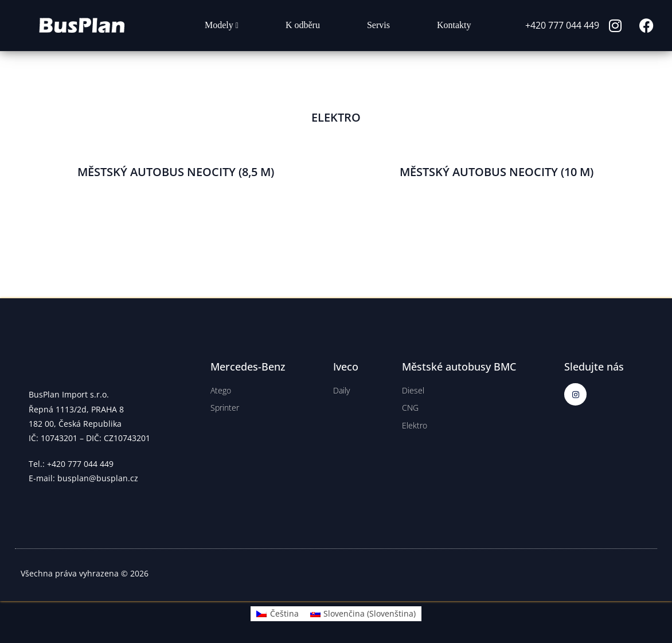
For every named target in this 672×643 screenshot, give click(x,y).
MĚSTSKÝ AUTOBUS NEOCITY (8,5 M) (176, 172)
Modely (222, 25)
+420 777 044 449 (562, 25)
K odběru (303, 25)
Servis (378, 25)
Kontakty (454, 25)
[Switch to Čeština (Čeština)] (278, 614)
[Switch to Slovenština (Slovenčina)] (363, 614)
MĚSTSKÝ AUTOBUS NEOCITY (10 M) (497, 172)
